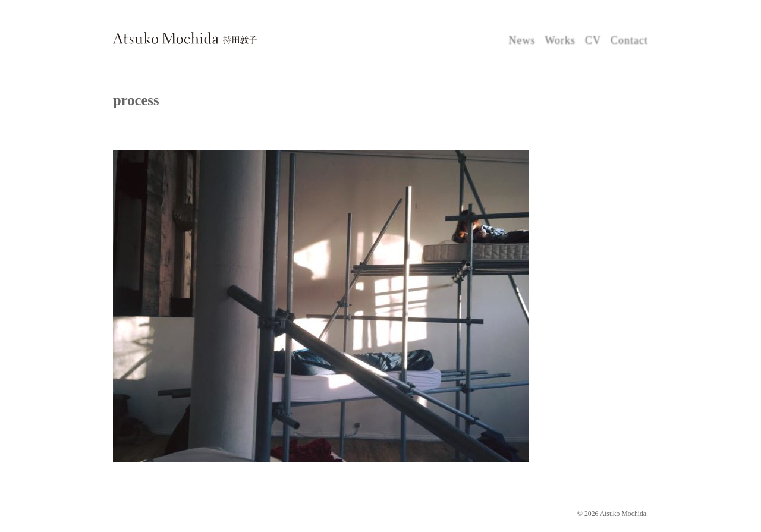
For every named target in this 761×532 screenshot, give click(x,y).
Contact (629, 40)
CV (593, 40)
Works (560, 40)
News (522, 40)
